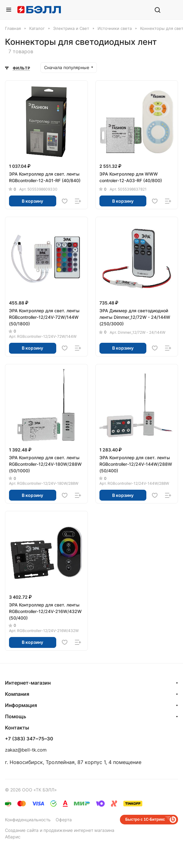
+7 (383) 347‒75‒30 (29, 739)
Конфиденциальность (28, 820)
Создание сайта (22, 830)
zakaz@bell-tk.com (26, 750)
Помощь (16, 716)
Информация (21, 705)
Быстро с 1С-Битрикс (145, 819)
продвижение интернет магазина (79, 830)
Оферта (64, 820)
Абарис (13, 837)
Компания (17, 694)
